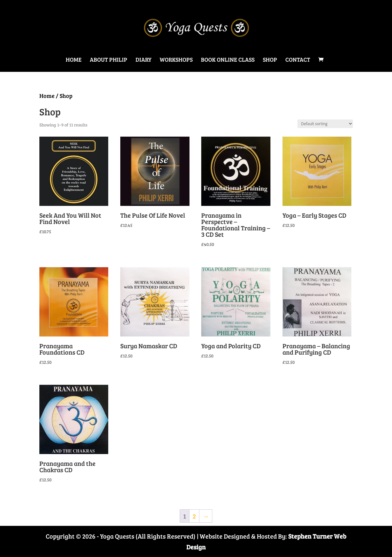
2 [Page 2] (194, 516)
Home (74, 60)
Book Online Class (228, 60)
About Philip (109, 60)
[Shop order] (325, 124)
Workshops (176, 60)
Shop (270, 60)
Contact (298, 60)
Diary (143, 60)
